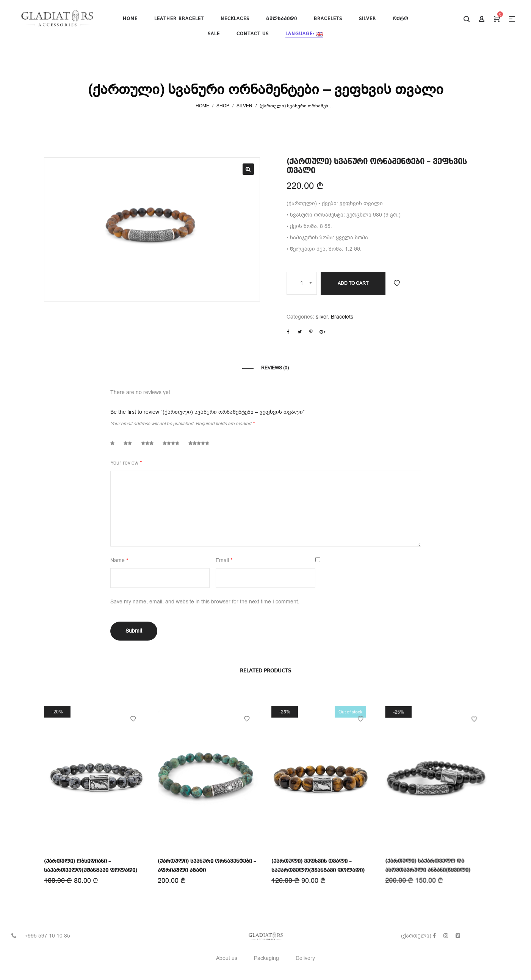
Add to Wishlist (397, 283)
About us (227, 958)
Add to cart (353, 283)
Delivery (305, 958)
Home (202, 106)
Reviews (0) (275, 368)
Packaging (266, 958)
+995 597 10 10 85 (47, 936)
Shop (223, 106)
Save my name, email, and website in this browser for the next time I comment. (205, 602)
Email (224, 560)
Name (119, 560)
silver (244, 106)
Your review (126, 463)
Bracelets (342, 317)
